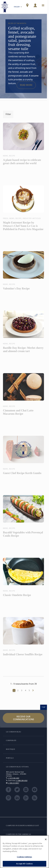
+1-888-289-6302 (22, 781)
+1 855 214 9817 (13, 783)
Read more (26, 85)
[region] (24, 852)
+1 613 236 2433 (13, 778)
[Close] (46, 839)
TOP (44, 707)
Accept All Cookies (24, 864)
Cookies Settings (24, 857)
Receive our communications (24, 718)
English (18, 7)
